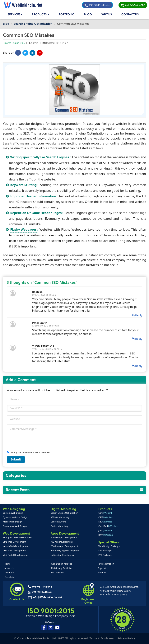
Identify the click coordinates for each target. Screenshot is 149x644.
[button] (41, 14)
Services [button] (15, 14)
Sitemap (102, 573)
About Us (9, 568)
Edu (105, 522)
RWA (106, 535)
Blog (88, 14)
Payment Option (106, 564)
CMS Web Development (14, 542)
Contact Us (130, 14)
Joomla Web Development (16, 546)
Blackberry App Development (65, 551)
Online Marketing (59, 526)
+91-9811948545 (97, 5)
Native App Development (63, 555)
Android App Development (64, 537)
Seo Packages (105, 551)
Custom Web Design (13, 513)
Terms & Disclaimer (102, 638)
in (33, 53)
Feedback (9, 573)
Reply (137, 315)
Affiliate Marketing (60, 517)
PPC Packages (105, 555)
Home (7, 564)
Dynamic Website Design (15, 517)
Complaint (9, 577)
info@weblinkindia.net (47, 598)
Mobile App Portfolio (61, 568)
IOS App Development (62, 542)
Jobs (105, 530)
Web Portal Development (15, 555)
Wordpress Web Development (18, 537)
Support (102, 568)
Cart (105, 513)
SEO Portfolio (58, 573)
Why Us (107, 14)
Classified (108, 526)
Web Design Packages (109, 546)
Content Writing (58, 522)
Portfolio (67, 14)
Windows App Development (64, 546)
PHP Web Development (14, 551)
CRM (106, 517)
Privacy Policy (126, 638)
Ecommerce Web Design (15, 526)
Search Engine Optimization (19, 43)
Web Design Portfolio (62, 564)
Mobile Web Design (12, 522)
